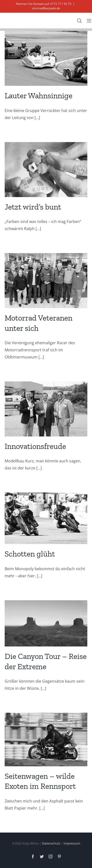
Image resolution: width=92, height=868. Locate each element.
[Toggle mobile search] (79, 21)
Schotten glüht (30, 554)
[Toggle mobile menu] (89, 21)
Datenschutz (51, 843)
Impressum (72, 843)
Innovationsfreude (35, 446)
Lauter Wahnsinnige (39, 96)
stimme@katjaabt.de (46, 8)
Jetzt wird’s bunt (33, 207)
